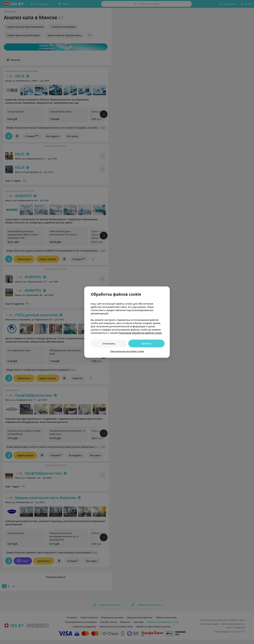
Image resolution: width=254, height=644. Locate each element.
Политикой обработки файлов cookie (140, 333)
